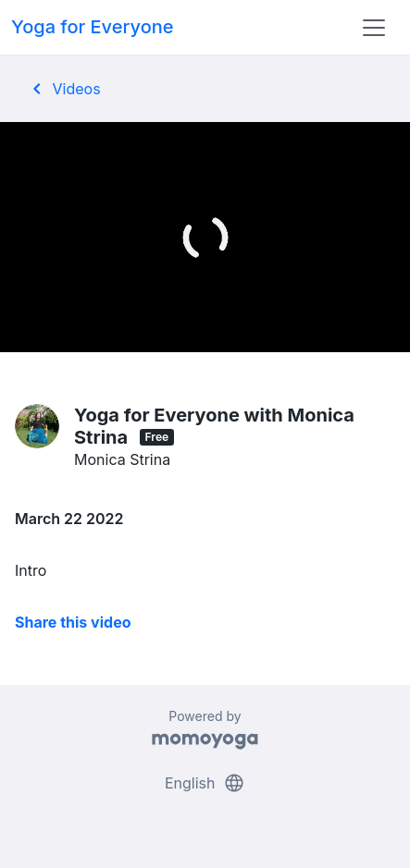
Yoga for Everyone (93, 27)
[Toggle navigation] (374, 28)
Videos (63, 89)
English (205, 783)
